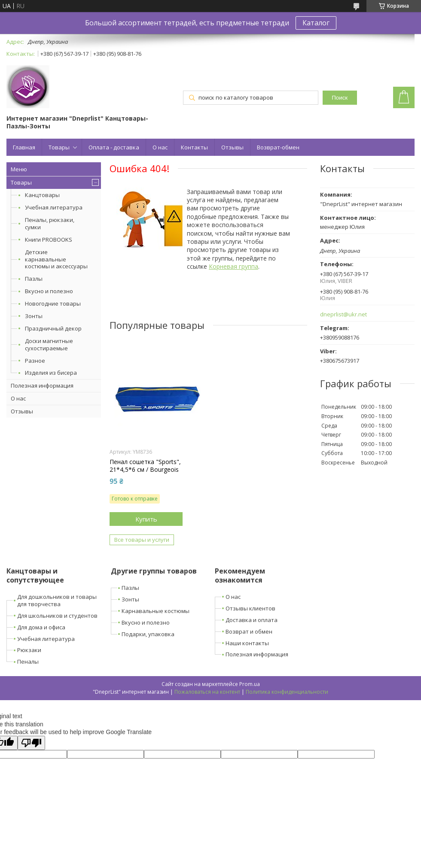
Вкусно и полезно (49, 291)
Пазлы (34, 279)
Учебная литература (54, 207)
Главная (24, 147)
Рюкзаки (29, 650)
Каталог (316, 23)
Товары (59, 147)
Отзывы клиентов (250, 608)
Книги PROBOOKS (49, 240)
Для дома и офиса (41, 627)
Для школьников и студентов (57, 616)
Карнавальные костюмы (156, 611)
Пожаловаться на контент (207, 692)
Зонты (34, 316)
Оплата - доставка (114, 147)
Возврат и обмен (249, 631)
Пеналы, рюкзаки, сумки (50, 223)
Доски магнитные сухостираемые (49, 344)
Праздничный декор (53, 328)
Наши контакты (247, 643)
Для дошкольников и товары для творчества (57, 600)
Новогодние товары (53, 303)
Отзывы (232, 147)
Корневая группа (233, 266)
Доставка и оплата (252, 620)
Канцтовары (42, 195)
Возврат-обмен (278, 147)
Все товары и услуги (142, 540)
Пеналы (28, 662)
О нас (160, 147)
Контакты (194, 147)
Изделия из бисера (51, 373)
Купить (146, 519)
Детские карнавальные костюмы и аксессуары (56, 259)
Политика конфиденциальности (287, 692)
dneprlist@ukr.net (343, 314)
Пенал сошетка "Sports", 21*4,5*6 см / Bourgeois (145, 466)
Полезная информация (42, 385)
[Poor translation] (31, 743)
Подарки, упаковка (148, 634)
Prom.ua (250, 684)
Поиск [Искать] (340, 98)
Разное (35, 361)
